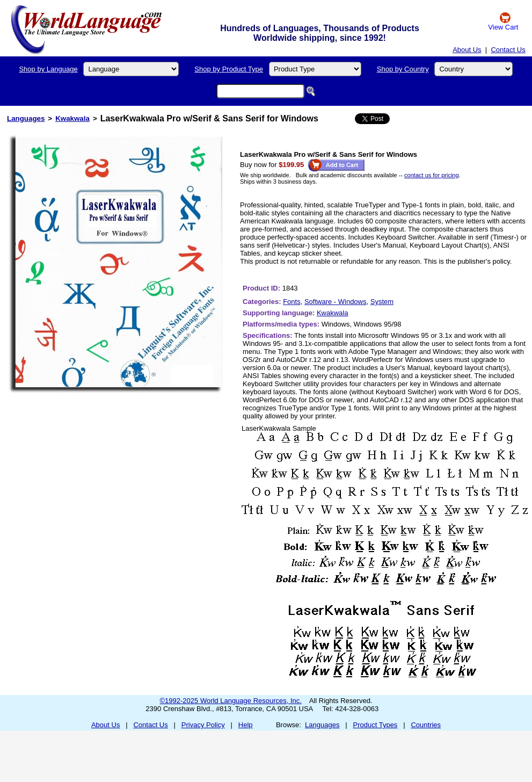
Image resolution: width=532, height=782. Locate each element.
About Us (467, 50)
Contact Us (508, 50)
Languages (26, 118)
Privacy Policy (203, 725)
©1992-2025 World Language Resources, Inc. (231, 701)
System (382, 302)
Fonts (292, 302)
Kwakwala (72, 118)
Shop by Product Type (229, 69)
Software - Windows (336, 302)
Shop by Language (48, 69)
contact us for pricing (432, 175)
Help (246, 725)
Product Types (376, 725)
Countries (426, 725)
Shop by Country (403, 69)
